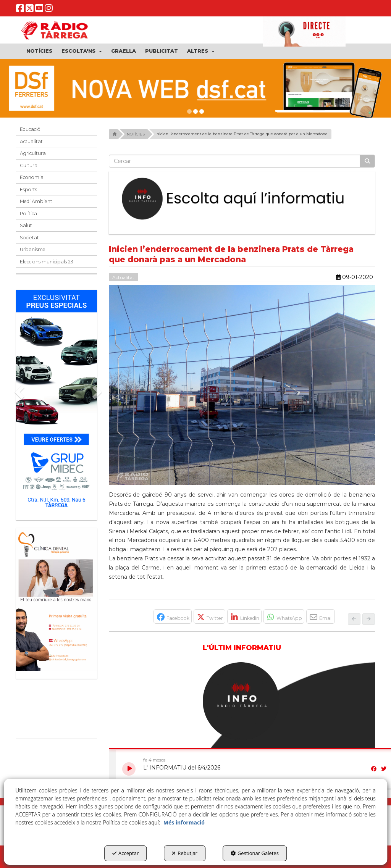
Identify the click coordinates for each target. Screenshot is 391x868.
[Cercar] (367, 161)
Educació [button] (30, 129)
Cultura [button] (29, 165)
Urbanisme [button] (33, 249)
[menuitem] (39, 51)
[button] (20, 10)
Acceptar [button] (125, 853)
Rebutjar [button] (185, 853)
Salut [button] (26, 225)
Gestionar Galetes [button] (255, 853)
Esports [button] (28, 190)
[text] (235, 161)
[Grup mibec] (57, 401)
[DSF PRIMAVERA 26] (195, 88)
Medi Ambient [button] (36, 201)
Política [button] (28, 214)
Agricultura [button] (33, 153)
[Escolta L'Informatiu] (242, 199)
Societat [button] (29, 238)
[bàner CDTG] (57, 600)
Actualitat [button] (31, 141)
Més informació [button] (184, 822)
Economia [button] (32, 177)
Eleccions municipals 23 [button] (47, 262)
